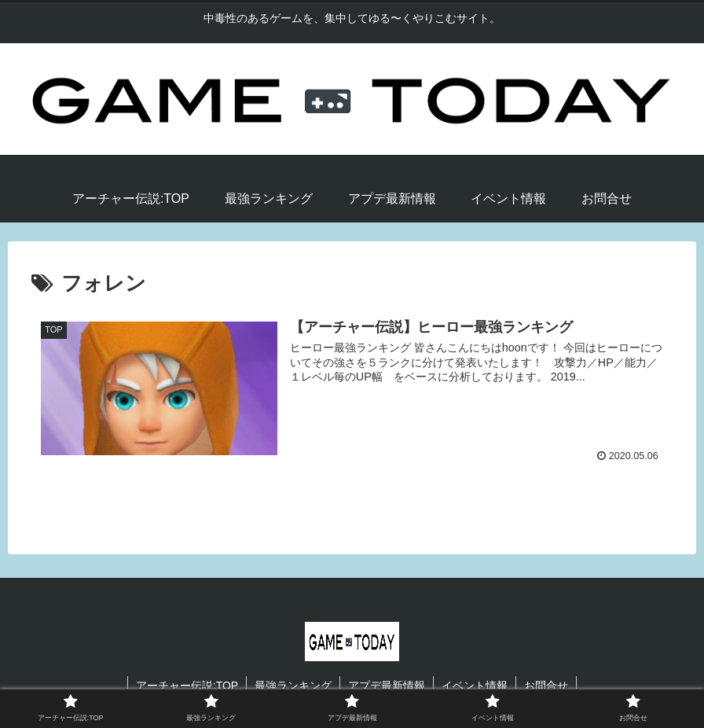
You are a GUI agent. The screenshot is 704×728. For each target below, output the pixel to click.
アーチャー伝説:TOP (187, 686)
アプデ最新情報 (387, 686)
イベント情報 (475, 686)
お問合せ (546, 686)
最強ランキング (293, 686)
